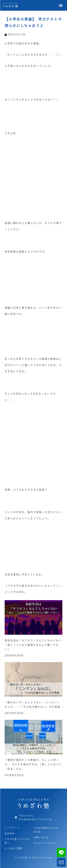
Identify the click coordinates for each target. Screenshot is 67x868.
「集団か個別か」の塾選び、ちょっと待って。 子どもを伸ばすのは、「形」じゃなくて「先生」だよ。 (33, 764)
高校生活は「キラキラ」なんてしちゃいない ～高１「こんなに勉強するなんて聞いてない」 (34, 645)
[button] (61, 5)
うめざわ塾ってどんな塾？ (17, 841)
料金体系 (10, 833)
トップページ (12, 828)
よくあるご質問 (13, 848)
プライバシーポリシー (46, 843)
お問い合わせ (41, 837)
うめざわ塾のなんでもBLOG (46, 830)
